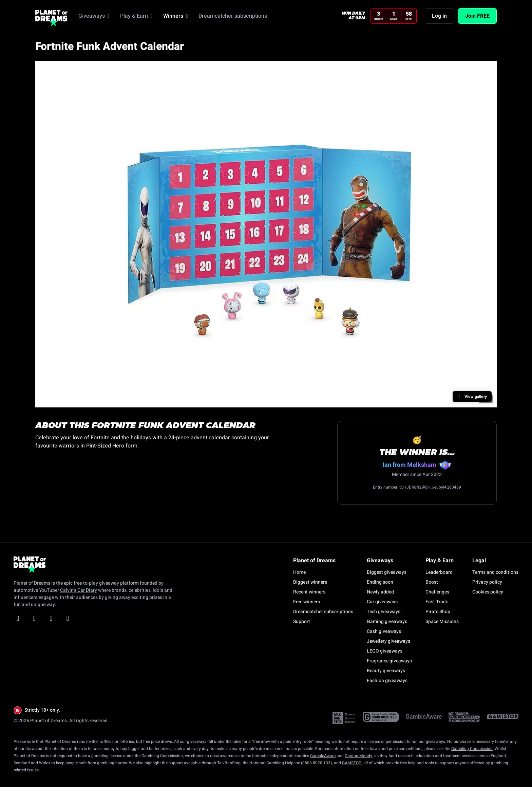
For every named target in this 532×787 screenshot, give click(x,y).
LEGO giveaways (385, 651)
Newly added (380, 592)
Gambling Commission (472, 749)
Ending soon (380, 582)
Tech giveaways (384, 612)
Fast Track (437, 602)
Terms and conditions (495, 572)
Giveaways (94, 16)
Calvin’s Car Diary (79, 590)
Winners (175, 16)
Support (302, 621)
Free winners (307, 602)
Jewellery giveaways (388, 641)
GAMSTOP (352, 763)
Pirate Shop (438, 612)
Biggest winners (310, 582)
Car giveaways (382, 602)
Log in (439, 16)
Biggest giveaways (387, 572)
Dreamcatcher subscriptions (323, 612)
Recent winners (309, 592)
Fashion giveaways (387, 681)
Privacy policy (487, 582)
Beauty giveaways (386, 671)
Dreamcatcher (233, 16)
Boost (432, 582)
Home (299, 572)
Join (477, 16)
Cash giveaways (384, 631)
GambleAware (323, 756)
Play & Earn (136, 16)
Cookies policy (488, 592)
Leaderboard (439, 572)
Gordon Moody (358, 756)
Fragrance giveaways (389, 661)
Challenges (437, 592)
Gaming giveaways (387, 621)
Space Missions (442, 621)
